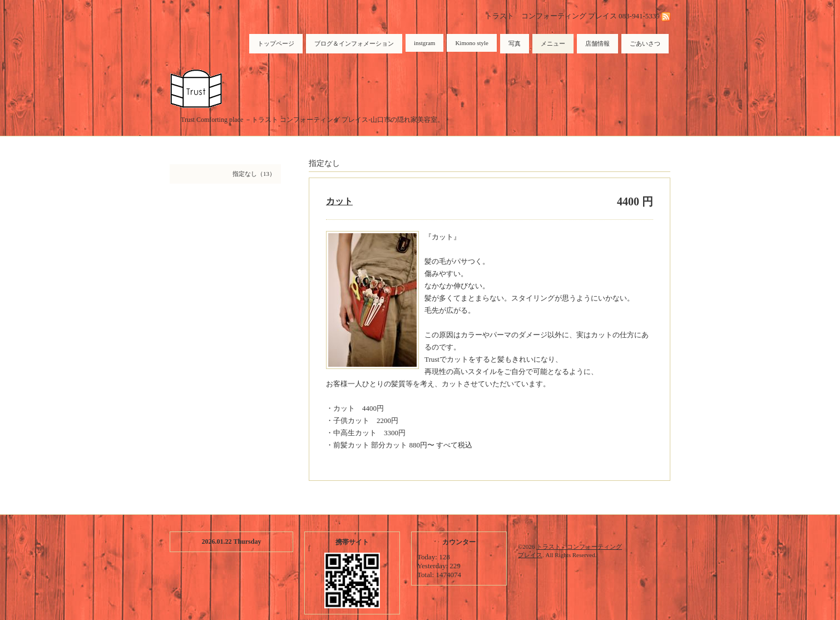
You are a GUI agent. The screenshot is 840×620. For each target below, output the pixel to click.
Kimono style (472, 43)
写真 (515, 43)
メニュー (553, 43)
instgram (425, 43)
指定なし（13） (254, 174)
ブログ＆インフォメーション (354, 43)
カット (339, 201)
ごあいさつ (645, 43)
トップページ (276, 43)
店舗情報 (597, 43)
